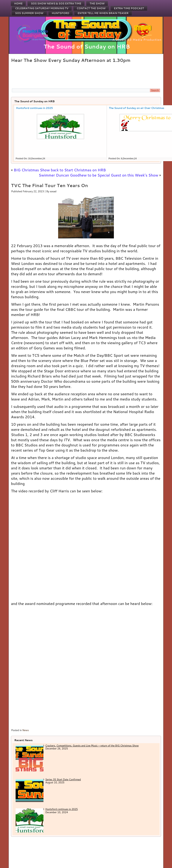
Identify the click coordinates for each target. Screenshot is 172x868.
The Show (97, 4)
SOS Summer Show (29, 13)
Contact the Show (91, 8)
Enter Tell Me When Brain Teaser (103, 13)
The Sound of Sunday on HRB (87, 46)
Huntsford (61, 13)
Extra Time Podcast (129, 8)
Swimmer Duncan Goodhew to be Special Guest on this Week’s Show (98, 175)
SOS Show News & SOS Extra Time (56, 4)
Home (18, 4)
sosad (53, 191)
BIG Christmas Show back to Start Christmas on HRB (60, 170)
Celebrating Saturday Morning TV (42, 8)
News (26, 730)
